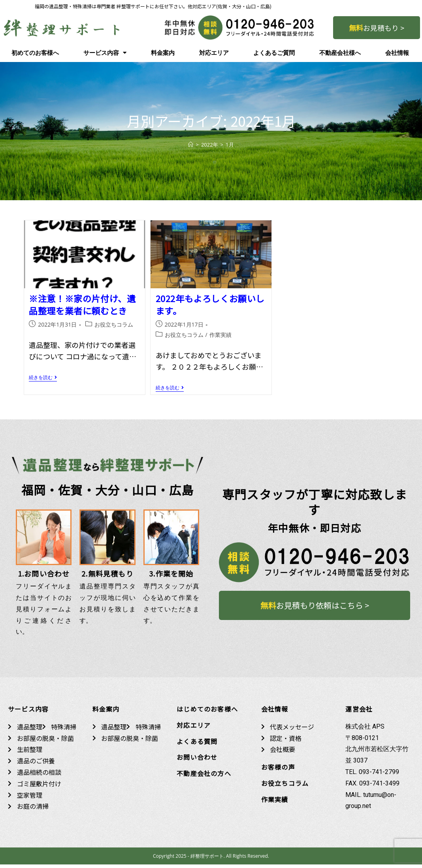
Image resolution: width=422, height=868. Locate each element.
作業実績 (220, 335)
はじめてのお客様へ (207, 712)
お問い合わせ (197, 761)
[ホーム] (191, 145)
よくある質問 (197, 745)
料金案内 (163, 53)
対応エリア (214, 53)
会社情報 (397, 53)
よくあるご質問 (274, 53)
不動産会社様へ (340, 53)
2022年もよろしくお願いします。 (210, 304)
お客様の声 (278, 770)
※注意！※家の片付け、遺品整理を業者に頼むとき (82, 304)
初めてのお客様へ (35, 53)
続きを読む (43, 378)
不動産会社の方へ (204, 777)
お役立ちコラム (114, 324)
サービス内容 (105, 53)
